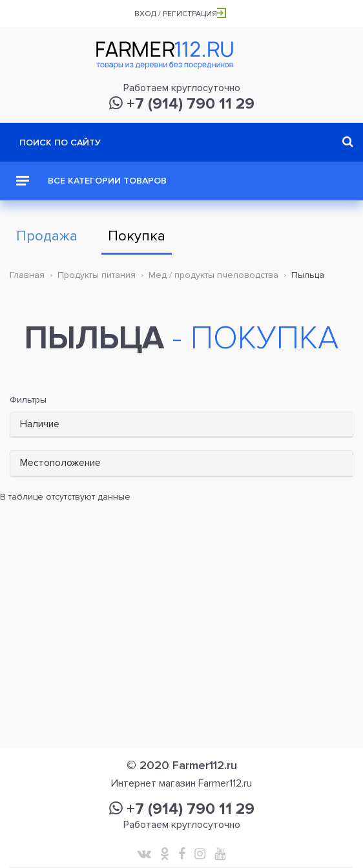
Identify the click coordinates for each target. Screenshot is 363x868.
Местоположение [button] (60, 463)
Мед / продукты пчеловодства (213, 275)
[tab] (181, 425)
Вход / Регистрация (180, 14)
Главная (27, 275)
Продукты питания (97, 275)
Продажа (47, 236)
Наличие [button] (40, 424)
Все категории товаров (91, 181)
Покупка (137, 236)
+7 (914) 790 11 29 (182, 104)
